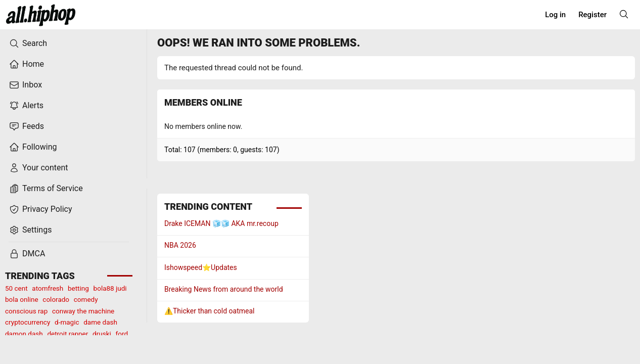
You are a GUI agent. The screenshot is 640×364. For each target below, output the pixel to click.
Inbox (26, 85)
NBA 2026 (180, 245)
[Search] (624, 14)
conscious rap (26, 311)
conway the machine (83, 311)
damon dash (24, 334)
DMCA (27, 254)
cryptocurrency (28, 322)
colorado (56, 299)
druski (102, 334)
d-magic (67, 322)
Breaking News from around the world (224, 289)
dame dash (100, 322)
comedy (86, 299)
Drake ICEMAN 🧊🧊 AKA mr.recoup (221, 223)
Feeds (27, 126)
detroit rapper (67, 334)
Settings (30, 230)
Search (28, 43)
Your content (39, 168)
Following (33, 147)
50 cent (16, 288)
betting (78, 288)
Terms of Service (46, 189)
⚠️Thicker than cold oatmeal (210, 311)
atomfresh (48, 288)
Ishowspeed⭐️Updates (201, 267)
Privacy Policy (41, 209)
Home (27, 64)
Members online (203, 102)
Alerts (26, 106)
